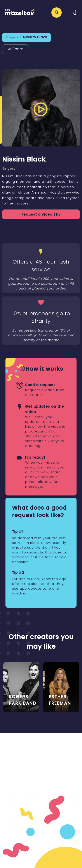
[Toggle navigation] (75, 13)
